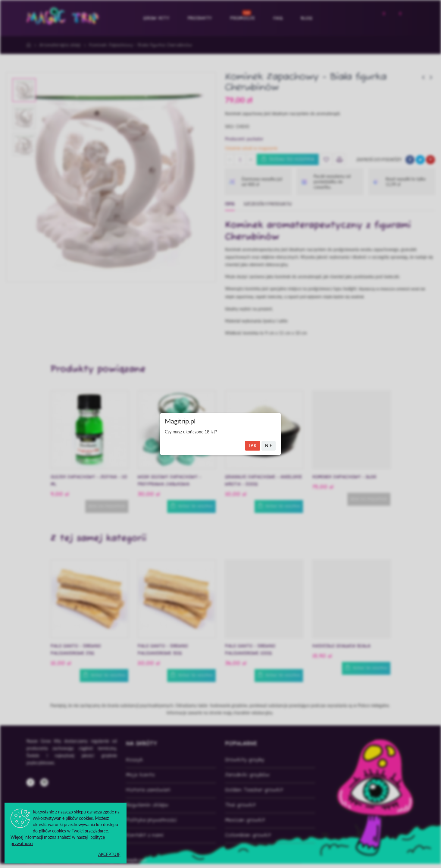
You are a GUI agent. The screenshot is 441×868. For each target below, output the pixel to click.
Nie (269, 446)
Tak (253, 446)
